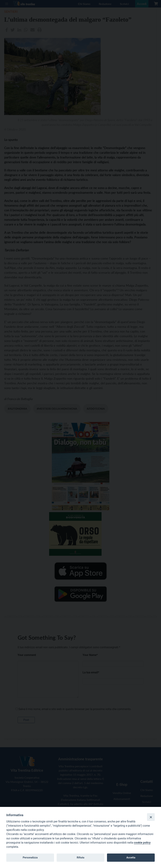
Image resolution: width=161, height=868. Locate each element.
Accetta (131, 858)
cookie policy (142, 843)
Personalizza (30, 858)
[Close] (151, 817)
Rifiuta (80, 858)
